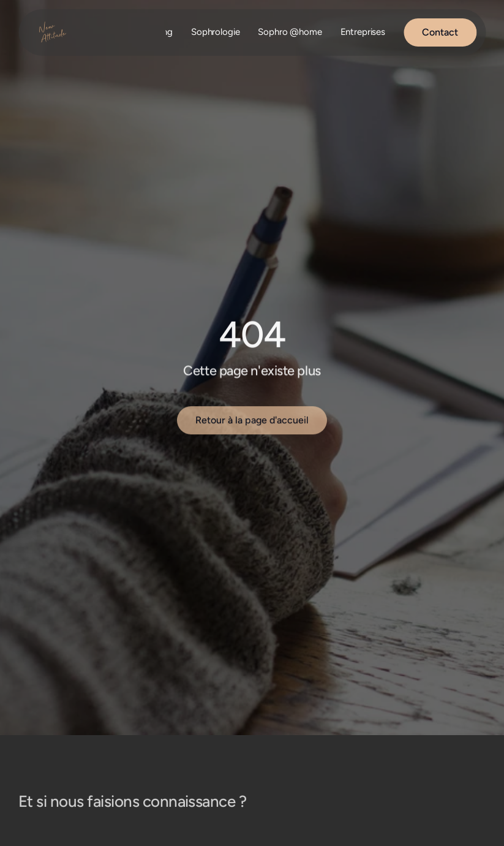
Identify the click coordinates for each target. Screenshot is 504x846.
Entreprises (363, 32)
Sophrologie (215, 32)
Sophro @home (290, 32)
